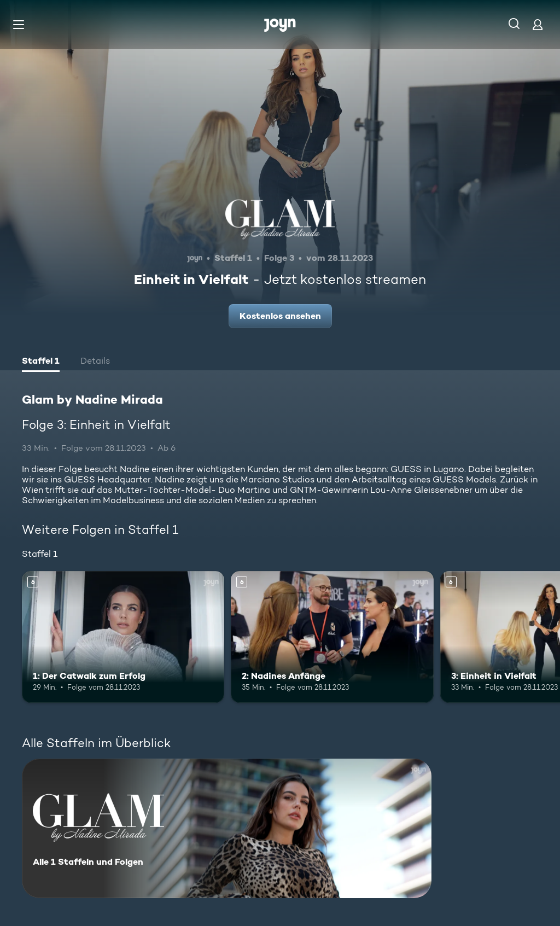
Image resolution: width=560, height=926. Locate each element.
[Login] (538, 24)
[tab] (41, 362)
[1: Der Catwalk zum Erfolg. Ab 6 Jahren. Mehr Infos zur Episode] (123, 637)
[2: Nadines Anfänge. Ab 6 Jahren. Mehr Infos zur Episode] (332, 637)
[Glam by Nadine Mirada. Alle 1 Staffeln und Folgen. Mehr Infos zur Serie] (227, 828)
